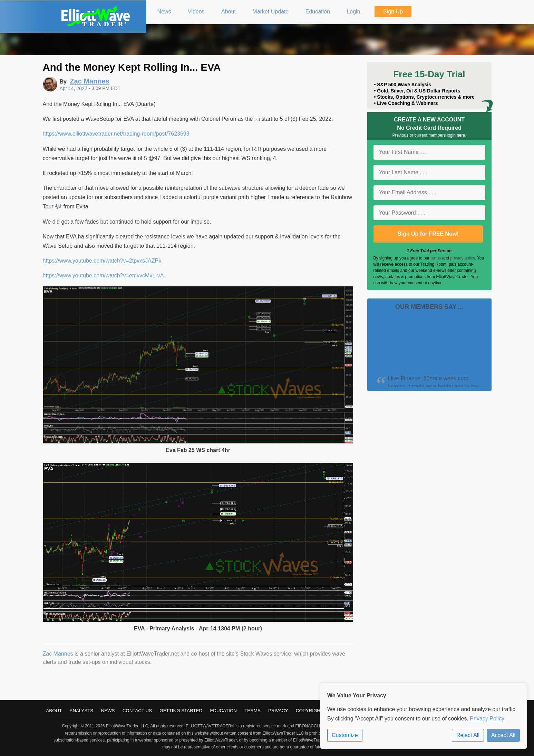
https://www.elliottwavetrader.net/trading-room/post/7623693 (116, 134)
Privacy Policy (487, 719)
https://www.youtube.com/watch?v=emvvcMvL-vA (103, 276)
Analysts (82, 711)
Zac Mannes (58, 654)
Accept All (503, 735)
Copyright (309, 711)
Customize (345, 735)
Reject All (468, 735)
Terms (253, 711)
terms (436, 258)
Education (223, 711)
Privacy (278, 711)
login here (456, 135)
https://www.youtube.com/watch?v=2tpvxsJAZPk (102, 261)
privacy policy (462, 258)
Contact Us (137, 711)
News (108, 711)
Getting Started (181, 711)
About (54, 711)
